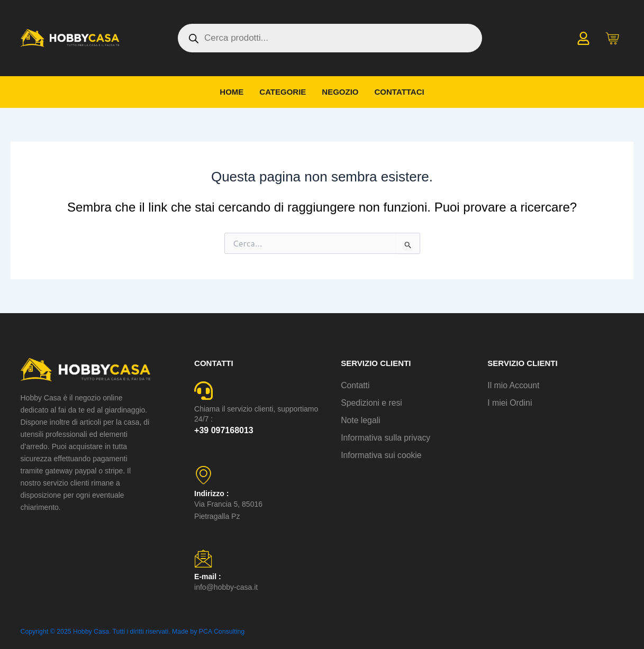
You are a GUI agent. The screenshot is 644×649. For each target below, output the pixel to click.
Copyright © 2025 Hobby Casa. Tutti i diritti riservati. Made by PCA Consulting (130, 632)
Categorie (283, 92)
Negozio (340, 92)
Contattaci (400, 92)
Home (232, 92)
